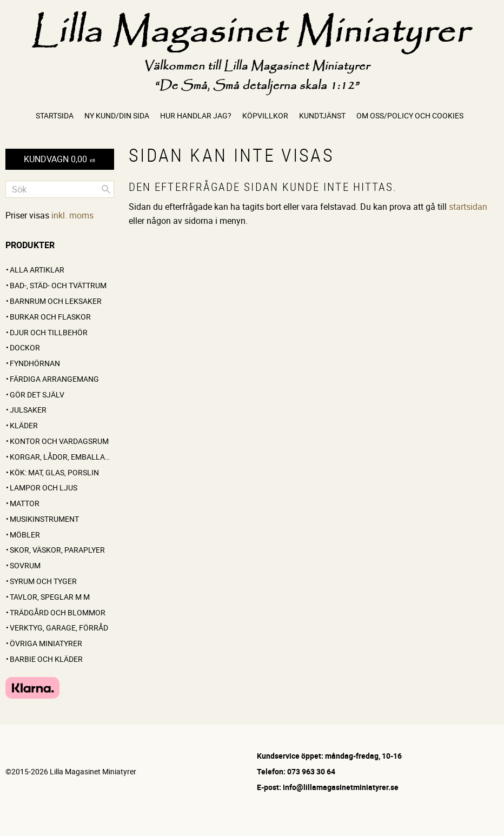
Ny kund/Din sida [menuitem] (117, 115)
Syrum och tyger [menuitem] (43, 581)
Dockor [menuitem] (25, 347)
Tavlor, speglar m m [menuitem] (50, 597)
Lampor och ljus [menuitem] (44, 487)
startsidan (468, 207)
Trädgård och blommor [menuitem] (58, 612)
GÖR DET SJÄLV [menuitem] (37, 394)
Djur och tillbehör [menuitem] (49, 332)
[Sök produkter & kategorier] (60, 189)
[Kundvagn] (60, 159)
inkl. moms (72, 215)
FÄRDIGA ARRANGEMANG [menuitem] (54, 379)
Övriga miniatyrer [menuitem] (46, 643)
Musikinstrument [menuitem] (44, 519)
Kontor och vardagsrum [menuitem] (59, 441)
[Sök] (106, 189)
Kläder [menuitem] (24, 425)
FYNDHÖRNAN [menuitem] (35, 363)
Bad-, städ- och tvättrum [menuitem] (58, 285)
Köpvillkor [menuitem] (265, 115)
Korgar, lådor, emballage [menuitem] (62, 457)
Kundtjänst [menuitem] (322, 115)
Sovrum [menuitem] (25, 565)
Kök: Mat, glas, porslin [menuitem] (54, 472)
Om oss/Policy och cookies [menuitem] (410, 115)
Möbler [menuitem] (25, 535)
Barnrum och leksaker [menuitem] (56, 301)
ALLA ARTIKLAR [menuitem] (37, 270)
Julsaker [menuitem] (28, 410)
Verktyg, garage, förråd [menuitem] (59, 628)
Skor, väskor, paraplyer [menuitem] (57, 550)
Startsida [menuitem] (55, 115)
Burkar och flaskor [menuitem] (50, 317)
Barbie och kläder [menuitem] (46, 659)
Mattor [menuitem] (25, 503)
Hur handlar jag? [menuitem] (196, 115)
